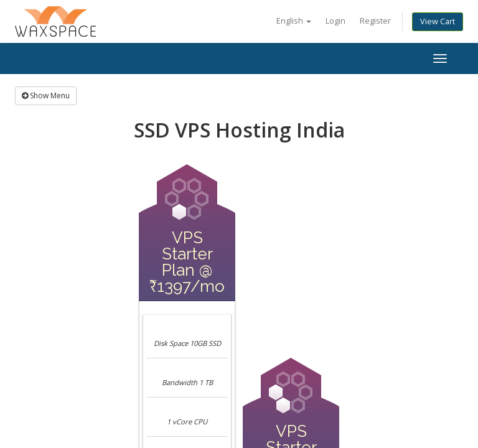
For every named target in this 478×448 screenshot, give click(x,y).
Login (335, 21)
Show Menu (46, 96)
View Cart (438, 21)
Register (375, 21)
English (294, 21)
